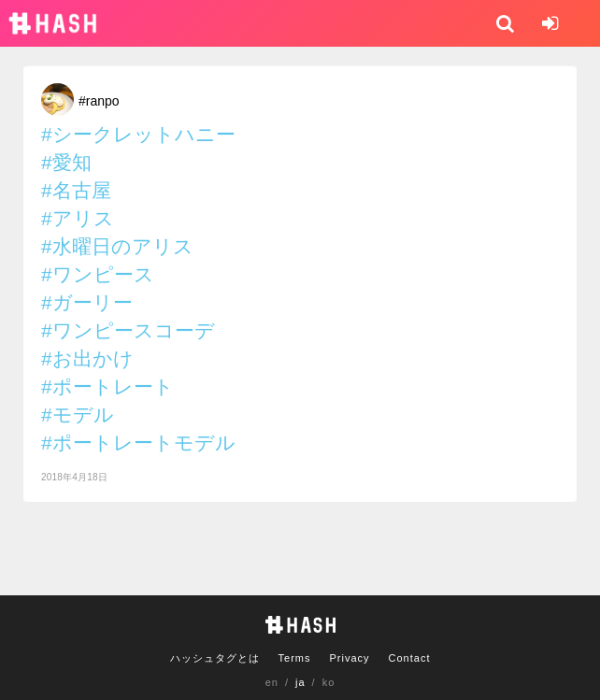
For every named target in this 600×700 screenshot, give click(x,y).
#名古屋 (76, 190)
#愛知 (66, 162)
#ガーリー (87, 302)
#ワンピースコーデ (128, 330)
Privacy (349, 658)
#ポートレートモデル (138, 443)
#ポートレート (107, 386)
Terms (295, 658)
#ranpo (99, 101)
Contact (410, 658)
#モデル (78, 414)
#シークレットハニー (138, 134)
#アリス (78, 218)
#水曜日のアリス (117, 246)
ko (329, 682)
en (272, 682)
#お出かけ (87, 358)
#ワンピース (98, 274)
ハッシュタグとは (215, 658)
